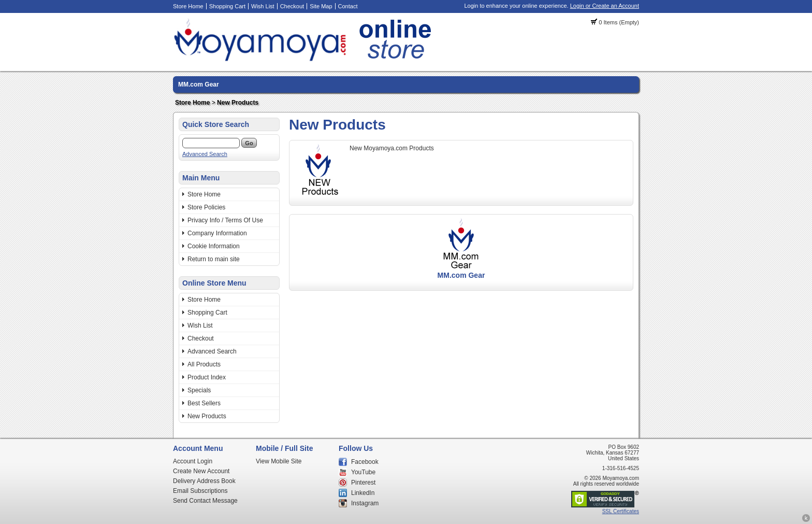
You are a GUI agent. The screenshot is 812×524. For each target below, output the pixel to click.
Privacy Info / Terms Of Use (225, 220)
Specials (199, 390)
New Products (238, 103)
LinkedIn (363, 493)
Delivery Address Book (204, 481)
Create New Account (201, 471)
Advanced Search (205, 154)
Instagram (365, 503)
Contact (348, 6)
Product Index (207, 377)
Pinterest (363, 483)
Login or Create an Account (605, 6)
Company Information (217, 233)
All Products (204, 364)
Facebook (365, 462)
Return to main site (214, 259)
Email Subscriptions (200, 491)
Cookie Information (214, 246)
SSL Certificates (621, 511)
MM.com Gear (199, 84)
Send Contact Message (205, 501)
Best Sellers (204, 403)
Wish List (263, 6)
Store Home (188, 6)
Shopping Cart (227, 6)
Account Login (193, 461)
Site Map (321, 6)
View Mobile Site (279, 461)
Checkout (292, 6)
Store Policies (206, 207)
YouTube (363, 472)
